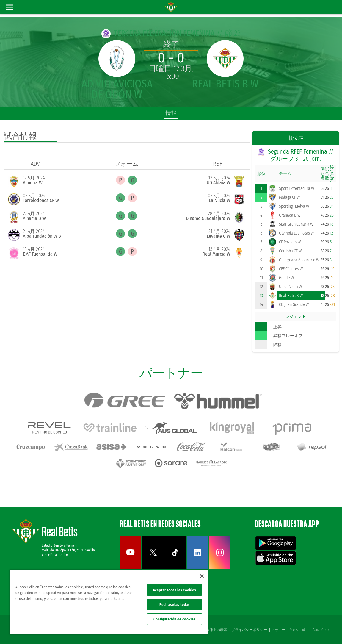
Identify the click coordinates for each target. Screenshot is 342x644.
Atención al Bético (55, 555)
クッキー (278, 630)
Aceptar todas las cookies (174, 590)
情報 (171, 113)
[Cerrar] (202, 576)
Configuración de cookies (174, 619)
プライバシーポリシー (249, 630)
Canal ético (321, 630)
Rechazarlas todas (174, 605)
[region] (109, 602)
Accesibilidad (299, 630)
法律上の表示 (217, 630)
